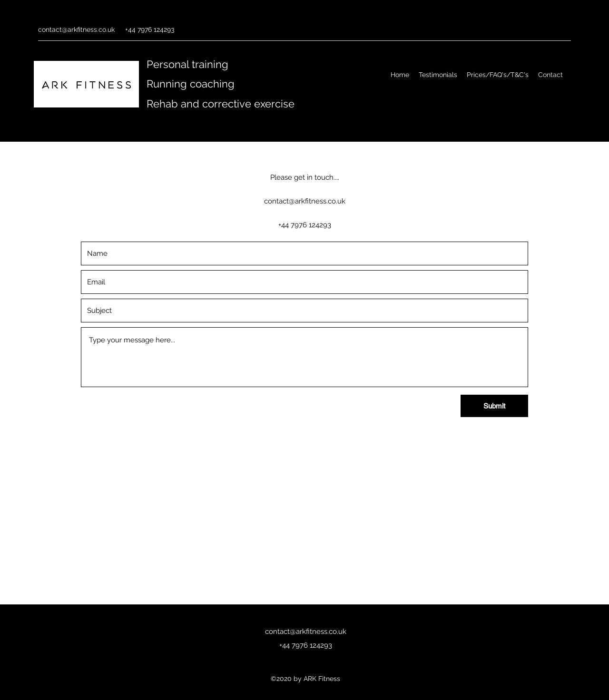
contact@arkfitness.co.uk (76, 29)
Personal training (187, 64)
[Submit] (494, 406)
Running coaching (191, 84)
